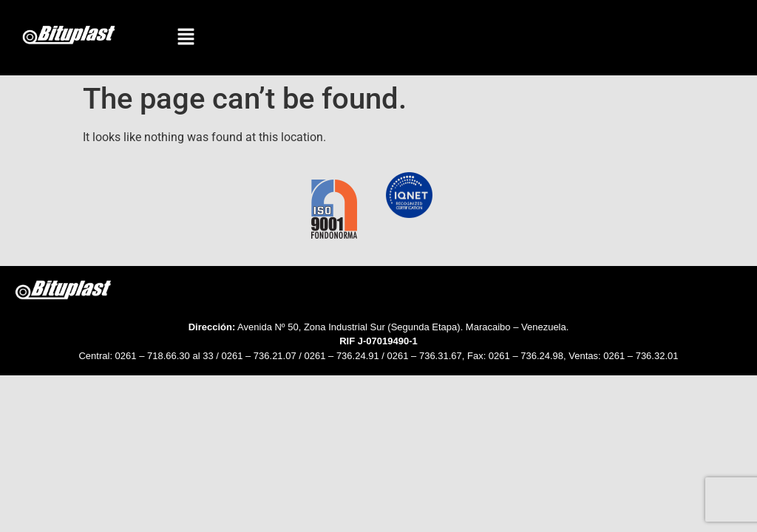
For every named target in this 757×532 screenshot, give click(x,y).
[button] (186, 38)
